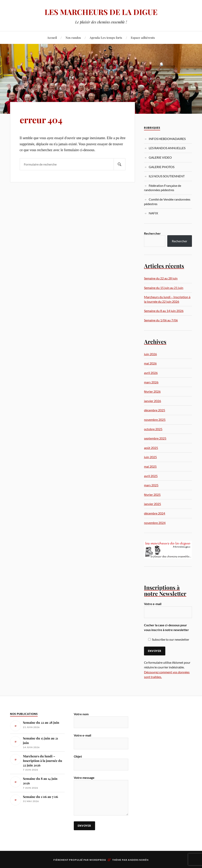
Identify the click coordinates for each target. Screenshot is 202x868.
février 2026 (152, 391)
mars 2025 (151, 485)
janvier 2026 (152, 401)
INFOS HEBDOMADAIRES (167, 139)
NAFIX (153, 213)
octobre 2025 (153, 429)
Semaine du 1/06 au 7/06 (161, 320)
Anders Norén (138, 860)
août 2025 (151, 448)
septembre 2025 (155, 438)
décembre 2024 (155, 513)
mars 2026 (151, 382)
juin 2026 (150, 354)
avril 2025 (151, 476)
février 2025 (152, 495)
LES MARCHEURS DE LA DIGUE (101, 12)
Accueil (52, 37)
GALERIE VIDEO (160, 157)
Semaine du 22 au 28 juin (161, 278)
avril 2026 (151, 373)
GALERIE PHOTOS (162, 167)
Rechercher (152, 233)
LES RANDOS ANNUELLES (167, 148)
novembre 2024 (155, 523)
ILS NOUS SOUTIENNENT (167, 176)
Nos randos (73, 37)
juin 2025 (150, 457)
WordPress (98, 860)
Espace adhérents (143, 37)
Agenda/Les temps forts (106, 37)
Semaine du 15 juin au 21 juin (164, 288)
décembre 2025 (155, 410)
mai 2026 (150, 363)
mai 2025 (150, 466)
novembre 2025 (155, 420)
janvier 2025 (152, 504)
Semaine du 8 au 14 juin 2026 (164, 311)
